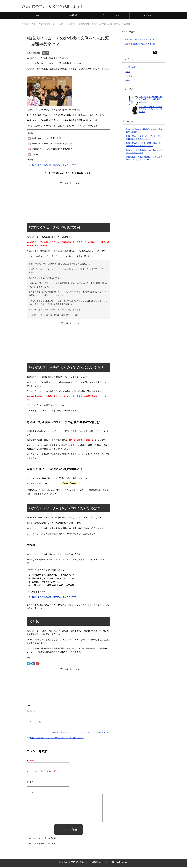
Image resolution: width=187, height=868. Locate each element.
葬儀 (128, 81)
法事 (128, 72)
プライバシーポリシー (111, 16)
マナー (35, 723)
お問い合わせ (76, 16)
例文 (41, 723)
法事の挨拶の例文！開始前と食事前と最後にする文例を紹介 (150, 110)
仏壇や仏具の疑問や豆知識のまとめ (140, 45)
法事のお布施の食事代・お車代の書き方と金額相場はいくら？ (150, 100)
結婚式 (46, 54)
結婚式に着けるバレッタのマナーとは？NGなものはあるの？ (57, 738)
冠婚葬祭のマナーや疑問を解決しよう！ (61, 6)
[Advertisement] (68, 201)
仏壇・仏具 (131, 68)
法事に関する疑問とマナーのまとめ (140, 40)
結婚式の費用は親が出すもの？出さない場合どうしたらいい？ (80, 733)
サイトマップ (147, 16)
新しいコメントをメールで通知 (42, 839)
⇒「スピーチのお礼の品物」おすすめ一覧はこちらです (52, 166)
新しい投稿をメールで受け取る (42, 844)
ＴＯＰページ (40, 16)
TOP (43, 25)
